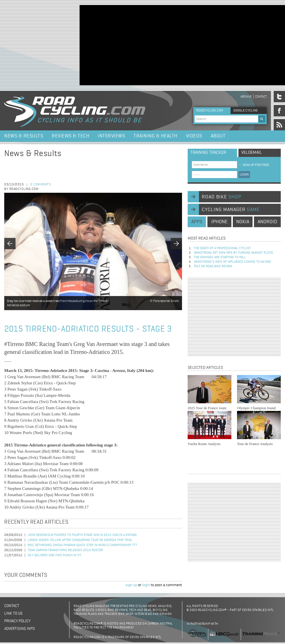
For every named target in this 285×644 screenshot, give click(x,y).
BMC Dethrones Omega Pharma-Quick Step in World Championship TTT (82, 545)
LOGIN (244, 175)
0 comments (40, 185)
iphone (219, 222)
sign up (131, 585)
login (146, 585)
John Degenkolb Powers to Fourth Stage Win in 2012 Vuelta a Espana (82, 535)
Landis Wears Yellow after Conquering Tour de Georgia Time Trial (80, 540)
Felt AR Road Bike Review (213, 266)
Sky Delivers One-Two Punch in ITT (54, 555)
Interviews (111, 136)
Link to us (13, 614)
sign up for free (254, 165)
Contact (261, 97)
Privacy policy (17, 621)
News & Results (24, 136)
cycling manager (231, 210)
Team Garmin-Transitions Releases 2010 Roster (65, 550)
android (267, 222)
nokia (243, 222)
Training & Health (155, 136)
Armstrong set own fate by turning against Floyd (233, 253)
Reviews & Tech (70, 136)
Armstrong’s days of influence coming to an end (232, 262)
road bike (222, 197)
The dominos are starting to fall (220, 257)
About (218, 136)
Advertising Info (19, 629)
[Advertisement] (133, 45)
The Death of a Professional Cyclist (222, 248)
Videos (194, 136)
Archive (246, 97)
